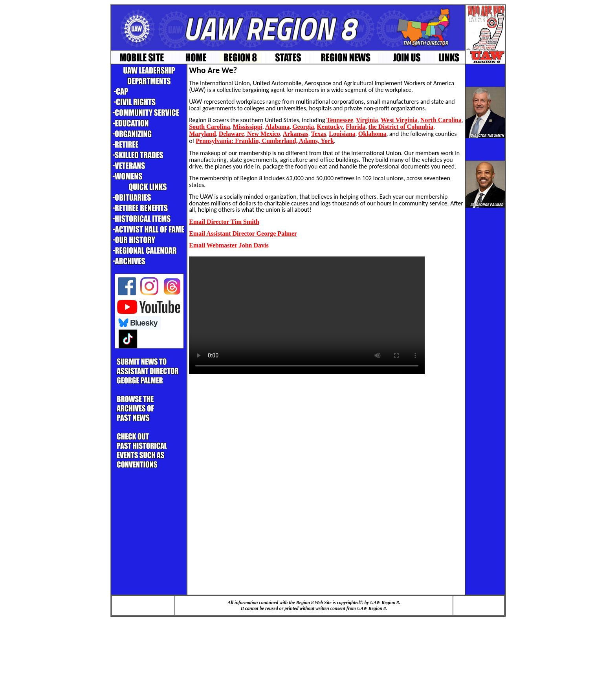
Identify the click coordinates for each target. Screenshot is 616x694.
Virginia (367, 120)
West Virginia (399, 120)
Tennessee (340, 120)
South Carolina (209, 127)
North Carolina (441, 120)
